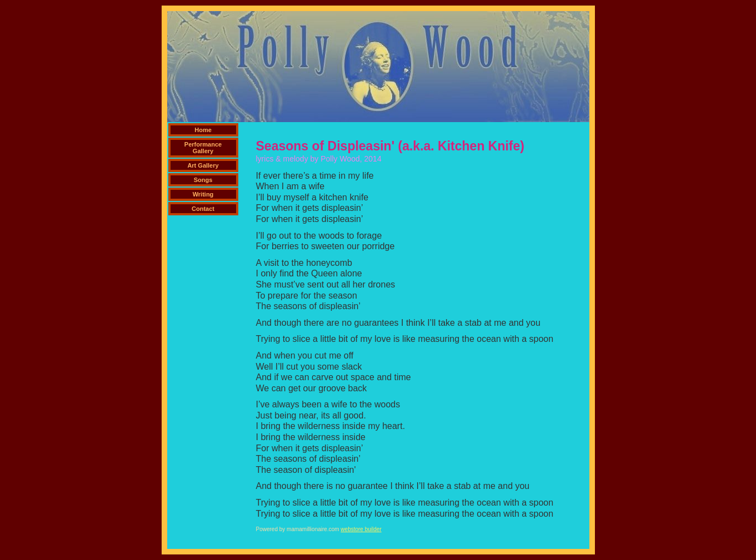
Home (203, 130)
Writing (203, 194)
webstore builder (361, 529)
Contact (203, 209)
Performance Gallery (203, 148)
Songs (203, 180)
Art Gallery (203, 165)
